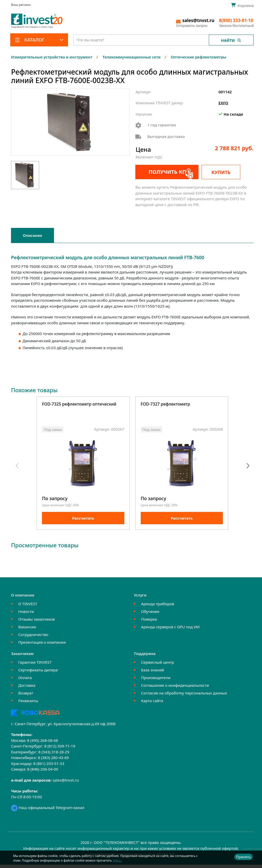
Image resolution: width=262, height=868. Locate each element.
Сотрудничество (33, 638)
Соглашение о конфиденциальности (175, 689)
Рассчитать (83, 521)
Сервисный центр (157, 665)
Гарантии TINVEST (35, 665)
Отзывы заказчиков (36, 622)
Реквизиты (28, 704)
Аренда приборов (157, 607)
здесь (117, 860)
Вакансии (27, 630)
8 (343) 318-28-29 (54, 755)
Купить (228, 172)
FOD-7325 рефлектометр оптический (79, 404)
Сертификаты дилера (38, 673)
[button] (248, 468)
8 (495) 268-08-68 (43, 744)
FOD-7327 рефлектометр (165, 404)
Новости (26, 615)
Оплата (25, 681)
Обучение (150, 615)
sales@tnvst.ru (66, 783)
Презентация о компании (42, 645)
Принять (244, 857)
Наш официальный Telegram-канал (48, 811)
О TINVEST (28, 607)
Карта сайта (152, 704)
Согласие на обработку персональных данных (184, 696)
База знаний (152, 673)
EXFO (223, 103)
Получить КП (163, 172)
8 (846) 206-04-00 (43, 772)
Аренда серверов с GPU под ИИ (170, 630)
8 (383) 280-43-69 (53, 761)
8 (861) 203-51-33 (49, 767)
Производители (156, 681)
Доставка (27, 689)
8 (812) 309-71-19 (60, 749)
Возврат (26, 696)
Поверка (149, 622)
